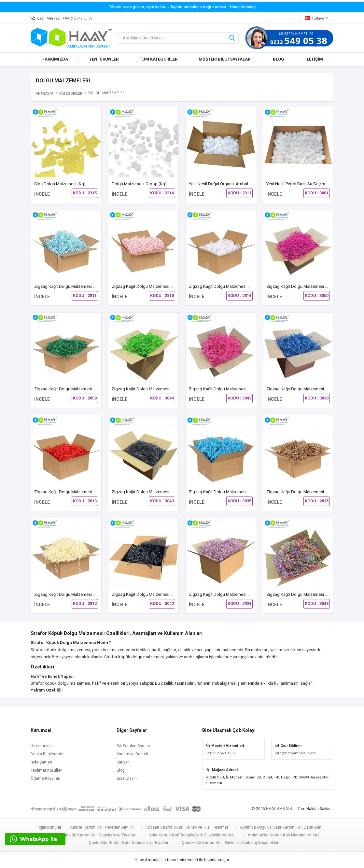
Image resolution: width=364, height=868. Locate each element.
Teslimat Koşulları (47, 770)
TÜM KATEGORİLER (159, 59)
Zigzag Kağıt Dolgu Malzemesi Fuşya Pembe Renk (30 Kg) (243, 389)
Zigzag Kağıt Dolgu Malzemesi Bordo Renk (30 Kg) (314, 286)
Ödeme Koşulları (45, 778)
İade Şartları (41, 762)
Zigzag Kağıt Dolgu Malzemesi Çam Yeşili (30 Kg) (81, 389)
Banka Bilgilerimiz (47, 754)
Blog (121, 770)
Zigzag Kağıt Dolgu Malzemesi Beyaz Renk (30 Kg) (236, 286)
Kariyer (123, 762)
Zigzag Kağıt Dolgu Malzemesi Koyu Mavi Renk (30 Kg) (240, 492)
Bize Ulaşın (127, 778)
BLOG (279, 59)
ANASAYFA (45, 94)
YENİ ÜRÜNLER (104, 59)
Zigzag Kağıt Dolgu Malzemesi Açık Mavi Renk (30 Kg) (85, 286)
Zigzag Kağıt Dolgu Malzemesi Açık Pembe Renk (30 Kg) (165, 286)
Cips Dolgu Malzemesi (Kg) (60, 184)
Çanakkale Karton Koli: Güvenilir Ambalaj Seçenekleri (231, 843)
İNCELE (42, 194)
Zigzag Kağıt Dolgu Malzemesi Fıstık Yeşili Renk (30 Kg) (164, 389)
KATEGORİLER (71, 94)
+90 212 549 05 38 (77, 18)
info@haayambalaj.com (295, 753)
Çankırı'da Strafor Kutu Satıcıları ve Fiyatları (129, 843)
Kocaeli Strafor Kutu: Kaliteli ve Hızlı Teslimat (187, 827)
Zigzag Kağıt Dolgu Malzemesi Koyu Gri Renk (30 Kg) (161, 492)
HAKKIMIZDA (55, 59)
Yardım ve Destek (132, 754)
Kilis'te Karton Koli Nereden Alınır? (102, 827)
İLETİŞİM (314, 59)
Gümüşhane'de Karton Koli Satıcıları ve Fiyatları (92, 835)
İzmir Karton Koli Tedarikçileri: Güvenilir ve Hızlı (192, 835)
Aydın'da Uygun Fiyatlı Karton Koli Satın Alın (281, 827)
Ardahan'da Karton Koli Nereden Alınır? (284, 835)
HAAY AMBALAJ (280, 809)
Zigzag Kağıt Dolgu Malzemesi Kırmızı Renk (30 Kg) (82, 492)
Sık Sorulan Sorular (133, 746)
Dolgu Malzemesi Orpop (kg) (139, 184)
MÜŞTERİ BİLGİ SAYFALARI (225, 59)
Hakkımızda (41, 746)
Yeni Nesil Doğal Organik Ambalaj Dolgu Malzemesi (237, 184)
